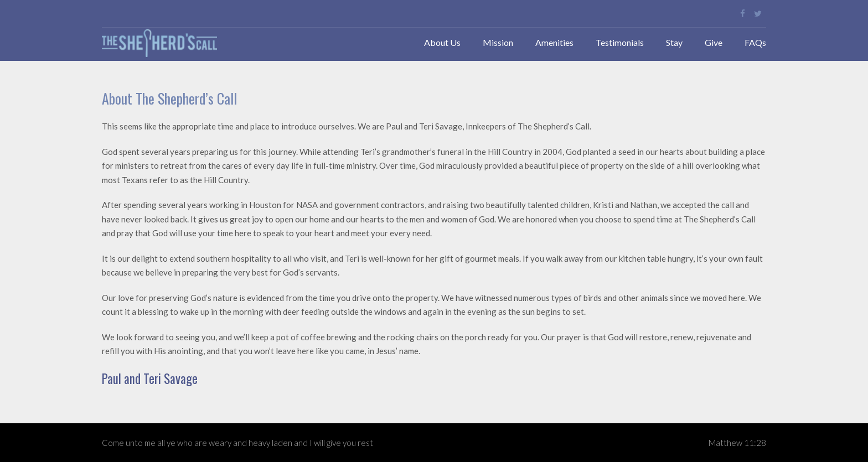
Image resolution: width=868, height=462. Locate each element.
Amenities (554, 42)
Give (714, 42)
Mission (498, 42)
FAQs (755, 42)
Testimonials (620, 42)
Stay (674, 42)
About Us (442, 42)
